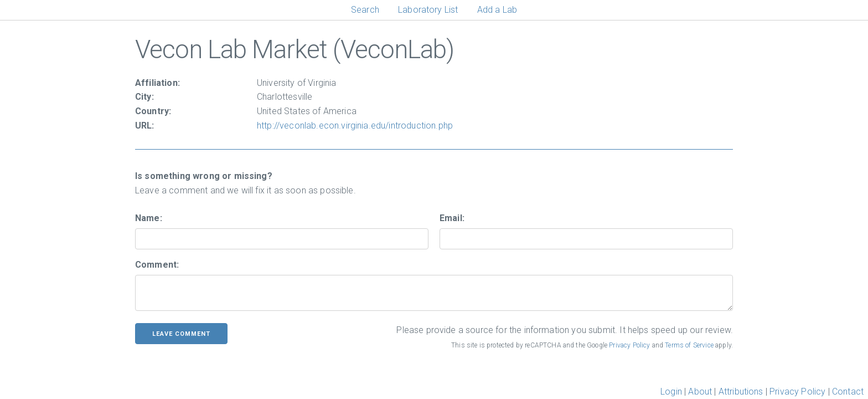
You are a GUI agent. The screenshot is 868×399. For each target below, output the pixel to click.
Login (671, 392)
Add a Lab (497, 10)
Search (365, 10)
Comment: (157, 265)
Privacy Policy (629, 345)
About (700, 392)
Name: (149, 218)
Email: (452, 218)
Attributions (741, 392)
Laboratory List (428, 10)
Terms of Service (689, 345)
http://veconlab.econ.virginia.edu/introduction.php (355, 126)
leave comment (181, 334)
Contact (848, 392)
